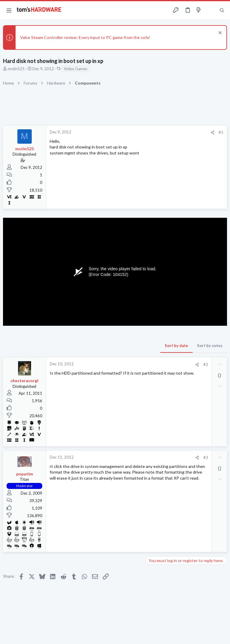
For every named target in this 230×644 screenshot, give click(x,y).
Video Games (76, 69)
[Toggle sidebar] (210, 10)
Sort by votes (210, 346)
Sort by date (176, 346)
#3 (206, 457)
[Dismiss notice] (219, 33)
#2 (206, 364)
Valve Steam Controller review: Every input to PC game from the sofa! (85, 37)
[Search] (222, 10)
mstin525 (16, 69)
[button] (9, 10)
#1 (221, 132)
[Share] (212, 132)
